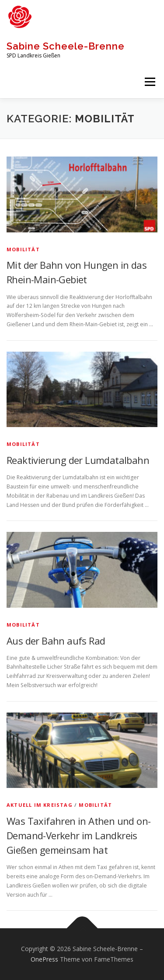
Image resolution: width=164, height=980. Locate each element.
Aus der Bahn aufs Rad (56, 641)
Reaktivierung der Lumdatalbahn (78, 460)
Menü (149, 82)
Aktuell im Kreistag (40, 805)
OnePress (44, 959)
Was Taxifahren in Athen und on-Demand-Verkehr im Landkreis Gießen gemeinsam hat (79, 835)
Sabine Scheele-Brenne (66, 46)
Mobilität (23, 249)
